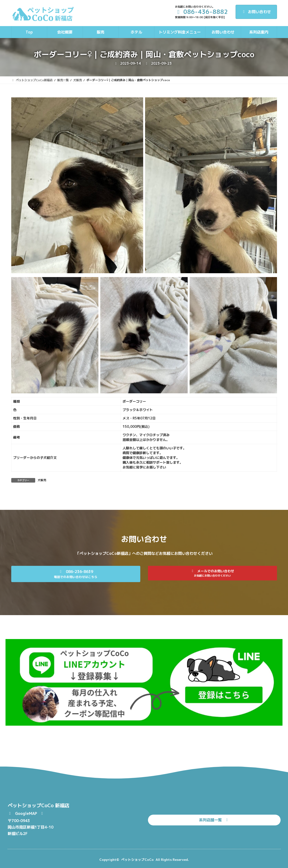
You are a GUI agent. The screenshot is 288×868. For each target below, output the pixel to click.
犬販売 (42, 480)
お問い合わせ (256, 12)
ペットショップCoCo (137, 860)
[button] (76, 574)
